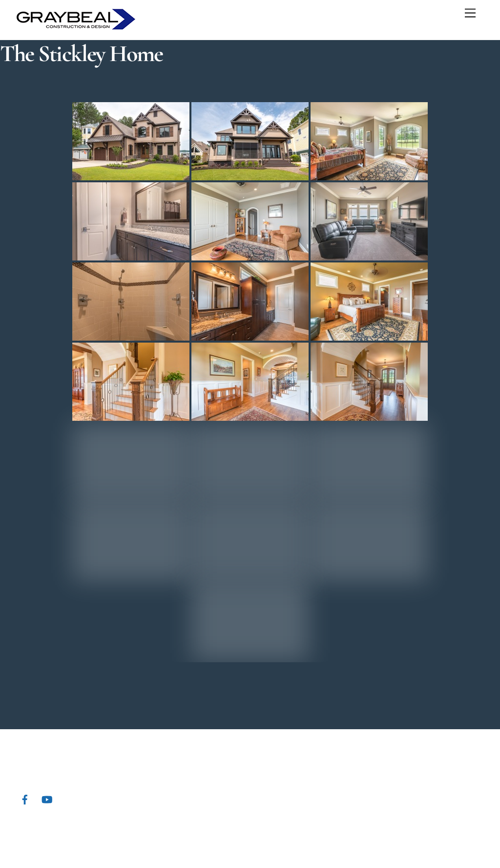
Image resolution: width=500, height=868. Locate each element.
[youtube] (47, 798)
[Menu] (470, 13)
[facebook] (25, 798)
